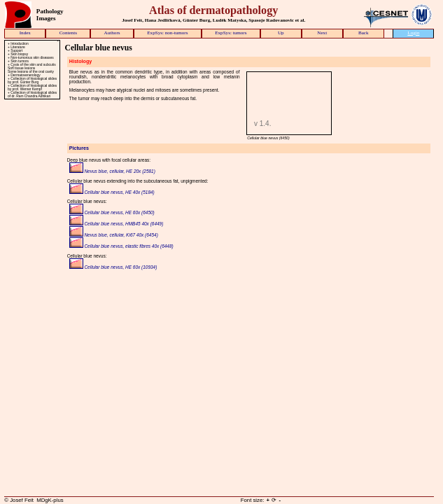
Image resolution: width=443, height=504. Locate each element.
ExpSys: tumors (231, 33)
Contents (68, 33)
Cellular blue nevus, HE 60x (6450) (112, 212)
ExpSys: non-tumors (167, 33)
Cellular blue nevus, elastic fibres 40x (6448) (121, 246)
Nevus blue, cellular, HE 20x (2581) (112, 171)
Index (25, 33)
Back (364, 33)
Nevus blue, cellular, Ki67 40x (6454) (114, 235)
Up (281, 33)
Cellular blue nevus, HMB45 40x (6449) (117, 224)
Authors (112, 33)
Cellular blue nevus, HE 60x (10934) (113, 267)
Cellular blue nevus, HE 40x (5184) (112, 192)
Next (322, 33)
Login (413, 33)
